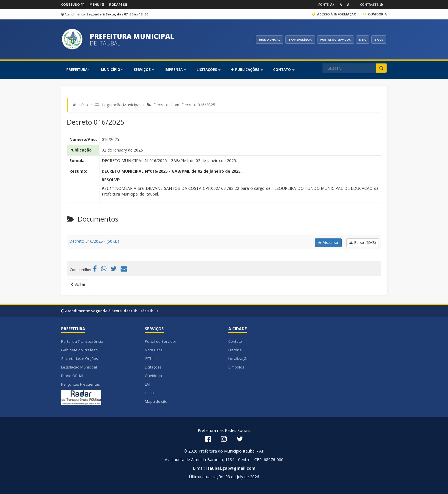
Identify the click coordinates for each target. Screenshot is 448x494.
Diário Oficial (72, 376)
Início (83, 105)
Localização (238, 358)
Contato (235, 341)
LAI (147, 384)
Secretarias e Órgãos (80, 358)
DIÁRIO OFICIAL (256, 39)
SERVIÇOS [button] (144, 70)
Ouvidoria (375, 14)
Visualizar (328, 243)
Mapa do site (156, 401)
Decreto (161, 105)
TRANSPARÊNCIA (290, 39)
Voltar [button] (78, 284)
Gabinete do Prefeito (79, 350)
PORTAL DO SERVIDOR (329, 39)
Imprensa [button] (175, 70)
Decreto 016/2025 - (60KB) (94, 241)
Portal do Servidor (161, 341)
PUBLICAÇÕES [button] (247, 70)
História (235, 350)
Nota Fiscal (154, 350)
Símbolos (236, 367)
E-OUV (378, 39)
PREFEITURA (78, 70)
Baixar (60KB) (363, 243)
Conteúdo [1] (73, 4)
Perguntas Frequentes (81, 384)
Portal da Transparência (82, 341)
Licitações (153, 367)
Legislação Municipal (121, 105)
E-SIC (359, 39)
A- (349, 4)
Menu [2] (97, 4)
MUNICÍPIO (112, 70)
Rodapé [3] (118, 4)
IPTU (149, 358)
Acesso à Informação (334, 14)
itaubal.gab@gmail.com (231, 468)
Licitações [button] (209, 70)
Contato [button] (284, 70)
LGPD (150, 393)
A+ (332, 4)
